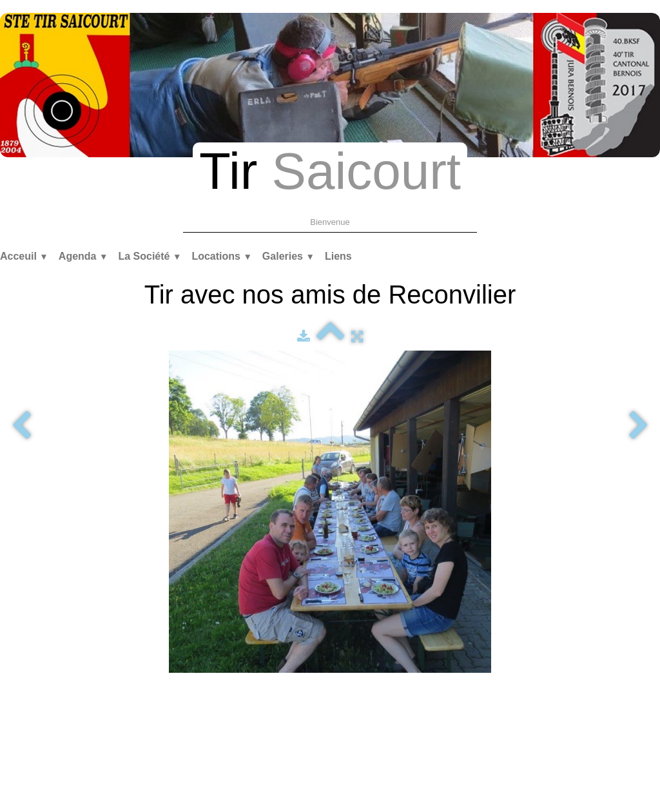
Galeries (288, 256)
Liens (338, 256)
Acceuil (24, 256)
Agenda (83, 256)
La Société (150, 256)
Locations (221, 256)
